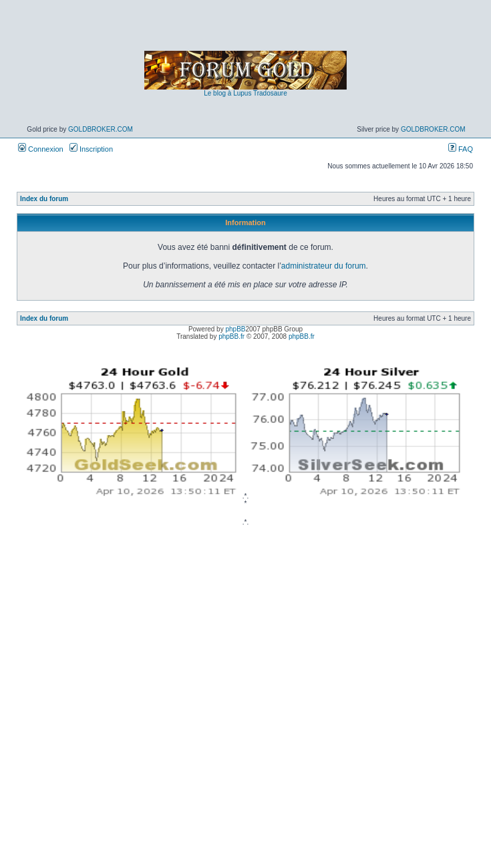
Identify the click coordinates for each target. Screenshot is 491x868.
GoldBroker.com (101, 129)
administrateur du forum (324, 266)
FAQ (461, 149)
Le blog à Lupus (227, 93)
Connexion (41, 149)
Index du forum (44, 199)
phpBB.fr (231, 336)
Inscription (91, 149)
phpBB (235, 329)
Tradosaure (270, 93)
